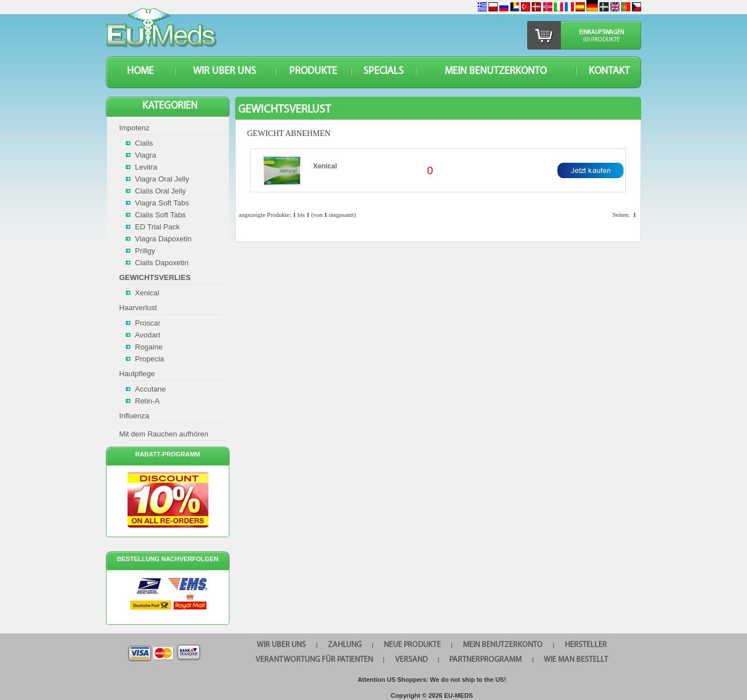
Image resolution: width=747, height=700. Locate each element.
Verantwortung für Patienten (314, 660)
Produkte (313, 71)
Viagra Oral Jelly (162, 179)
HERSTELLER (586, 645)
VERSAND (411, 660)
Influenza (134, 416)
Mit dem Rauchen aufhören (164, 434)
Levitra (146, 167)
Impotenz (134, 128)
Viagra (145, 155)
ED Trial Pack (157, 227)
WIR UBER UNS (225, 71)
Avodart (148, 335)
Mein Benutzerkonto (496, 71)
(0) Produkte (601, 40)
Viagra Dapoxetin (163, 239)
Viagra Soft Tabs (162, 203)
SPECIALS (383, 71)
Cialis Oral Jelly (161, 191)
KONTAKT (609, 71)
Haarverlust (138, 308)
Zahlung (345, 645)
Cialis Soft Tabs (160, 215)
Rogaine (149, 347)
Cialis (144, 143)
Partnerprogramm (485, 660)
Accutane (150, 389)
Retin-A (147, 401)
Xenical (325, 166)
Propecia (149, 359)
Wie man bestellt (576, 660)
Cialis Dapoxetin (162, 263)
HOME (140, 71)
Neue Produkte (412, 645)
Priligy (145, 251)
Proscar (148, 323)
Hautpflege (137, 374)
